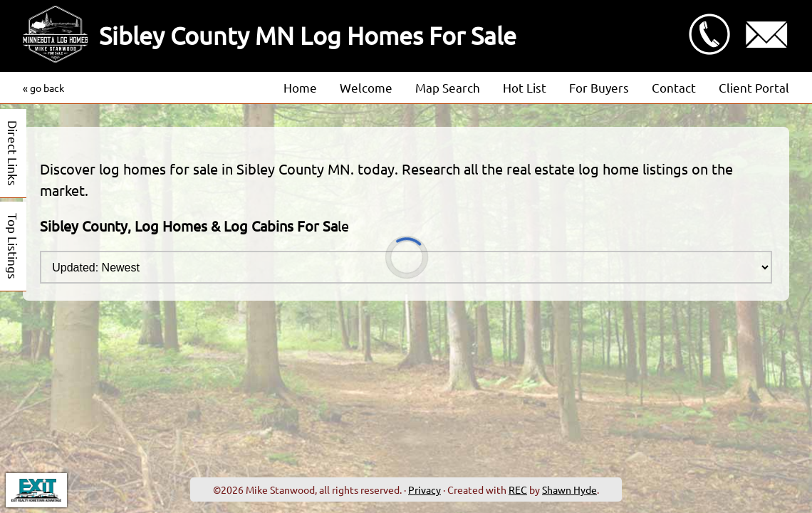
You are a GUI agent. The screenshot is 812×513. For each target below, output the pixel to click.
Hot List (525, 87)
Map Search (448, 87)
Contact (674, 87)
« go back (43, 88)
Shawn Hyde (569, 489)
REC (518, 489)
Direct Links (13, 153)
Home (300, 87)
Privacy (425, 489)
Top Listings (13, 246)
